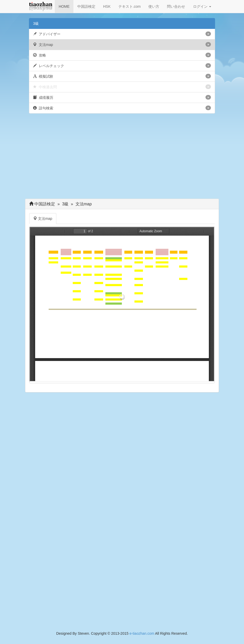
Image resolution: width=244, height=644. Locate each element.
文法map (122, 44)
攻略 (122, 55)
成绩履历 (122, 97)
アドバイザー (122, 34)
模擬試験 (122, 76)
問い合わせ (176, 6)
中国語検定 (86, 6)
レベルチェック (122, 66)
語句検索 (122, 108)
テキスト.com (129, 6)
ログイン (202, 6)
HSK (107, 6)
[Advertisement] (122, 157)
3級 (36, 23)
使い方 (154, 6)
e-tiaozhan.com (142, 633)
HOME (64, 6)
